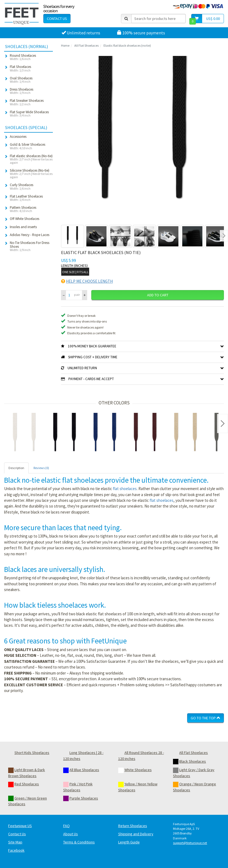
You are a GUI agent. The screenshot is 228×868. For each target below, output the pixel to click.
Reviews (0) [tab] (41, 468)
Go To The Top (206, 718)
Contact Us (57, 19)
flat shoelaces (125, 489)
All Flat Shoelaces (86, 45)
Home (65, 45)
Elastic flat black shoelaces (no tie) (127, 45)
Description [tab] (16, 468)
